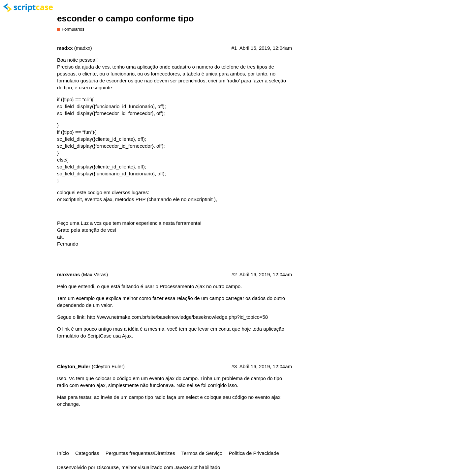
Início (63, 453)
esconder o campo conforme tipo (125, 18)
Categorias (87, 453)
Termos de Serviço (202, 453)
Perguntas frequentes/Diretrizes (140, 453)
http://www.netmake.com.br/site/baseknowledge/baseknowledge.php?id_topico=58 (177, 317)
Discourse (108, 467)
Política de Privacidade (254, 453)
